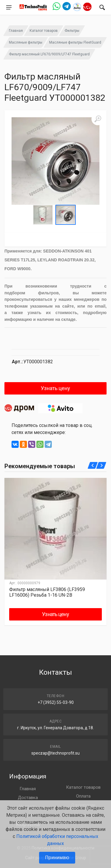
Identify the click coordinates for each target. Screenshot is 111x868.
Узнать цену (55, 388)
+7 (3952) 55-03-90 (56, 702)
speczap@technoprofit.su (55, 753)
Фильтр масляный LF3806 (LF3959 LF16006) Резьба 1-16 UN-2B (47, 592)
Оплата (83, 796)
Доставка (28, 798)
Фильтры (72, 31)
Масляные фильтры (26, 42)
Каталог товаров (44, 31)
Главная (16, 31)
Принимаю (57, 858)
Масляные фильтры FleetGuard (75, 42)
